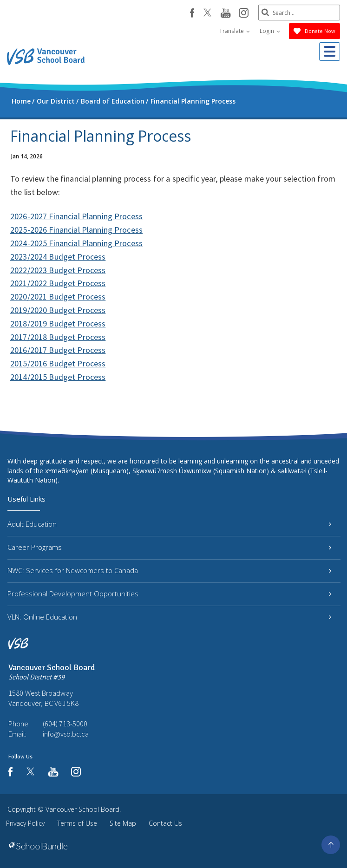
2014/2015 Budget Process (58, 377)
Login (270, 31)
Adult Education (169, 524)
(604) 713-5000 (65, 724)
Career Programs (169, 547)
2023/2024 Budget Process (58, 257)
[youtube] (224, 13)
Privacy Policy (25, 823)
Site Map (123, 823)
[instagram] (242, 13)
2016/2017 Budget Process (58, 350)
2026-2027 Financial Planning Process (76, 216)
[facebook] (190, 13)
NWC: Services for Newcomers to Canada (169, 570)
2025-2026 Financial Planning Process (76, 230)
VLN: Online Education (169, 617)
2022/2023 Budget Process (58, 270)
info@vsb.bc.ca (66, 734)
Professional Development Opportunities (169, 594)
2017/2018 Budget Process (58, 337)
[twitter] (206, 13)
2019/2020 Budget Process (58, 310)
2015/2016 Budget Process (58, 363)
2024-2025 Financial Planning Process (76, 243)
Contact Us (165, 823)
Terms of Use (77, 823)
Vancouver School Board (82, 809)
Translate (235, 31)
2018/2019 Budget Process (58, 323)
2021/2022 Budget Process (58, 283)
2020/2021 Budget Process (58, 297)
